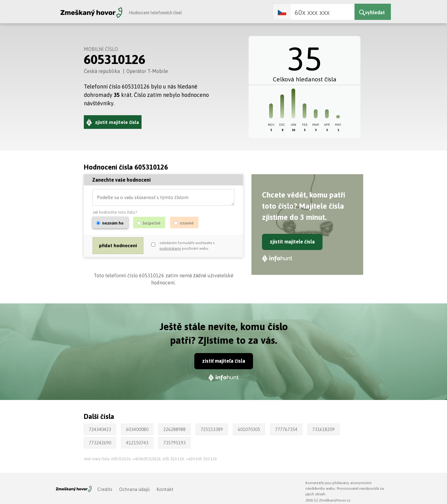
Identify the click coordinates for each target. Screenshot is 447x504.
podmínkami (170, 249)
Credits (105, 489)
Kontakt (165, 489)
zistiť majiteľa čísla (224, 361)
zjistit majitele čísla (292, 242)
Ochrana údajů (134, 489)
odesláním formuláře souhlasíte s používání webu (187, 246)
